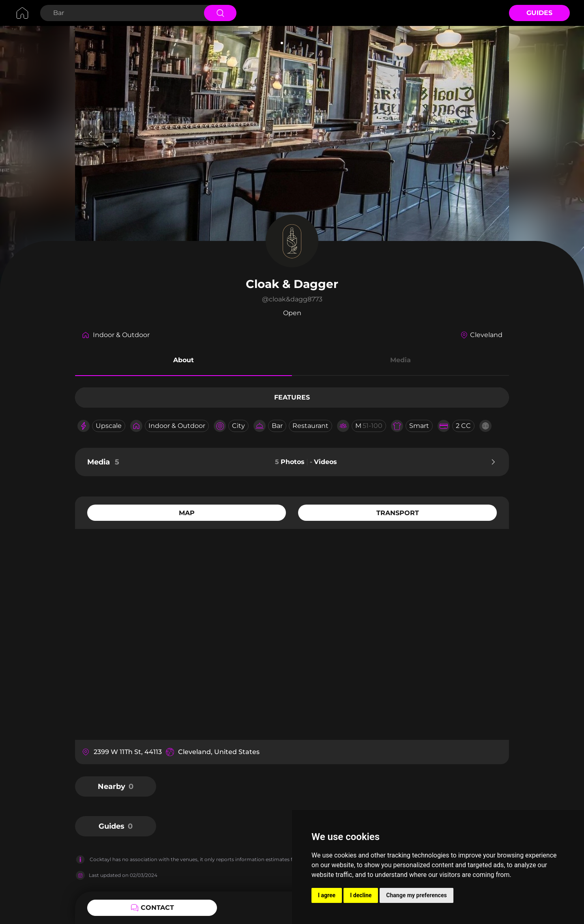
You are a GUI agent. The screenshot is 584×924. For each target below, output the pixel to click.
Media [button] (400, 360)
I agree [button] (327, 895)
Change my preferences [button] (416, 895)
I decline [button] (361, 895)
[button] (184, 361)
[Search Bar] (121, 13)
